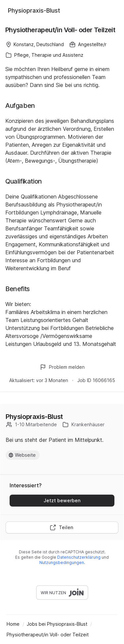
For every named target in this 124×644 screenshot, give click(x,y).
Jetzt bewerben (62, 500)
